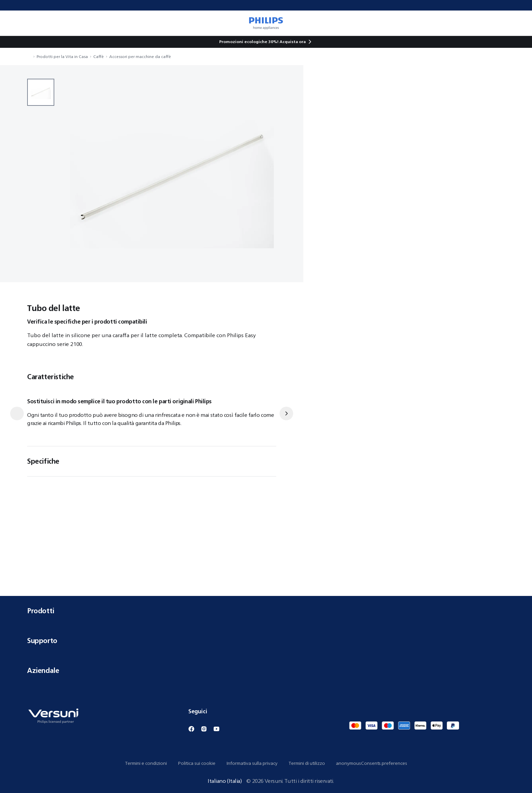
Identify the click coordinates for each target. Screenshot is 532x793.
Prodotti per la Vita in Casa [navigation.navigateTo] (62, 56)
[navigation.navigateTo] (29, 56)
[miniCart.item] (517, 23)
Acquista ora (293, 42)
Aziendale (266, 670)
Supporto (266, 641)
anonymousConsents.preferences (372, 763)
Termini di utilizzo (307, 763)
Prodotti (266, 611)
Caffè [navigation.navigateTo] (99, 56)
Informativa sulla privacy (252, 763)
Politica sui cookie (197, 763)
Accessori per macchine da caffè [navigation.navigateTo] (140, 56)
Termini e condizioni (146, 763)
